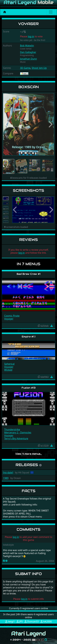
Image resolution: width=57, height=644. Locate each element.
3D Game (25, 68)
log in (31, 36)
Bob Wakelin (27, 46)
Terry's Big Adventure (16, 438)
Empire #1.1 (29, 337)
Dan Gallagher (28, 52)
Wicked (8, 370)
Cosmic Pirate (12, 316)
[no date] (8, 473)
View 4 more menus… (29, 454)
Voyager (9, 319)
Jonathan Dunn (29, 59)
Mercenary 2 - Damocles (18, 432)
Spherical (9, 364)
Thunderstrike (12, 429)
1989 (6, 478)
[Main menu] (51, 12)
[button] (7, 124)
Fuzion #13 (29, 388)
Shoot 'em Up (39, 68)
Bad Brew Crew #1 (29, 274)
